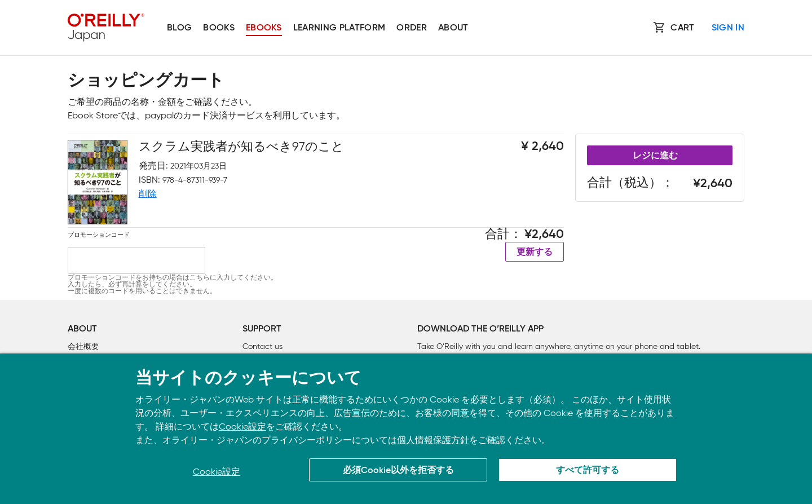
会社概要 (83, 346)
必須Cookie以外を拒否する (398, 471)
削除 (148, 194)
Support (262, 329)
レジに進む (655, 156)
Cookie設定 (242, 426)
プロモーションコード (99, 235)
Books (219, 28)
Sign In (728, 28)
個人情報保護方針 (433, 440)
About (453, 28)
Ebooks (264, 28)
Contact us (262, 346)
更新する (535, 253)
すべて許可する (588, 471)
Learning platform (339, 28)
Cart (682, 28)
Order (412, 28)
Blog (179, 28)
